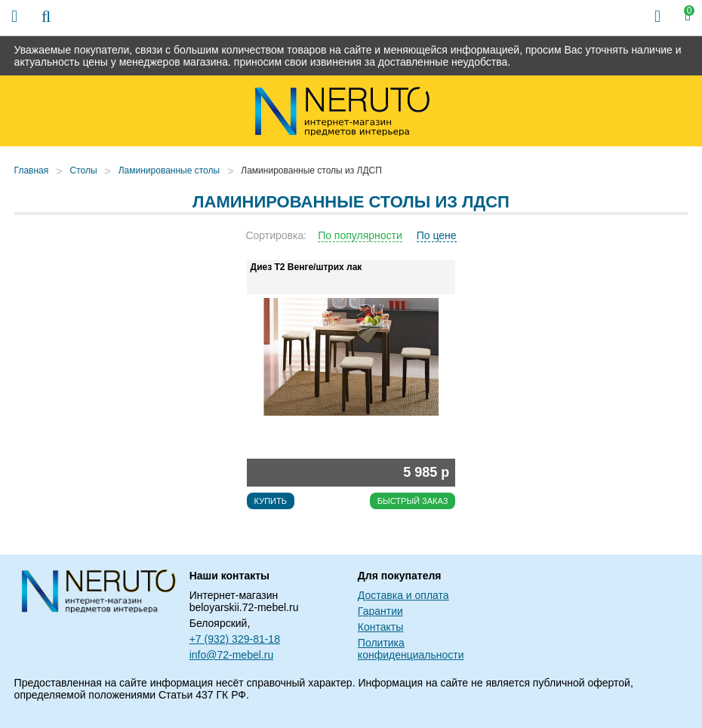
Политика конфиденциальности (411, 649)
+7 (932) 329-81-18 (235, 639)
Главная (32, 170)
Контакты (380, 627)
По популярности (360, 235)
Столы (83, 170)
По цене (437, 235)
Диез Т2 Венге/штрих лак (306, 267)
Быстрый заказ (413, 501)
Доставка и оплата (403, 595)
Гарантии (380, 611)
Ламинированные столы (169, 170)
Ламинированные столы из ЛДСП (311, 170)
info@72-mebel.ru (232, 655)
